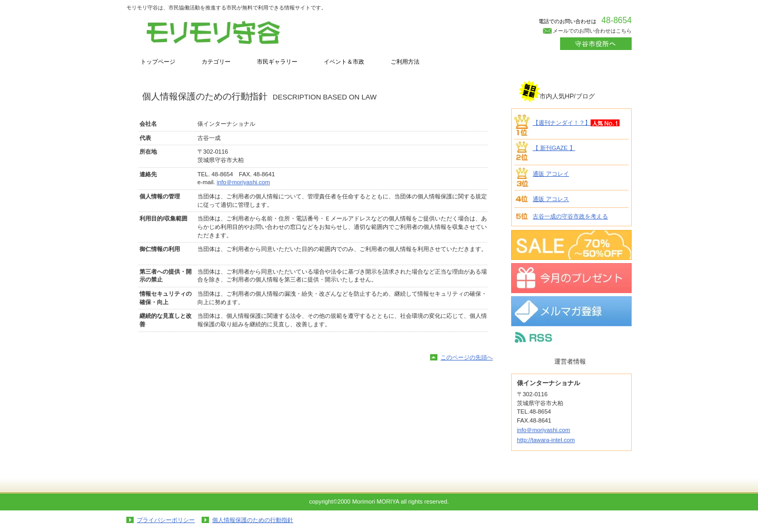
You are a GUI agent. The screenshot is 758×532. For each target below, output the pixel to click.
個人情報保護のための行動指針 (253, 520)
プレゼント (571, 278)
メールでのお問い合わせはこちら (592, 31)
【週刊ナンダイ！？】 (562, 123)
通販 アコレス (551, 199)
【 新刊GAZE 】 (554, 148)
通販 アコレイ (551, 174)
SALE (571, 245)
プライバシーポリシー (166, 520)
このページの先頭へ (467, 357)
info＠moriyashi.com (243, 182)
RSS (571, 338)
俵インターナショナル (232, 32)
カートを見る (596, 44)
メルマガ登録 (571, 311)
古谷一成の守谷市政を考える (570, 216)
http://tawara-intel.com (546, 440)
